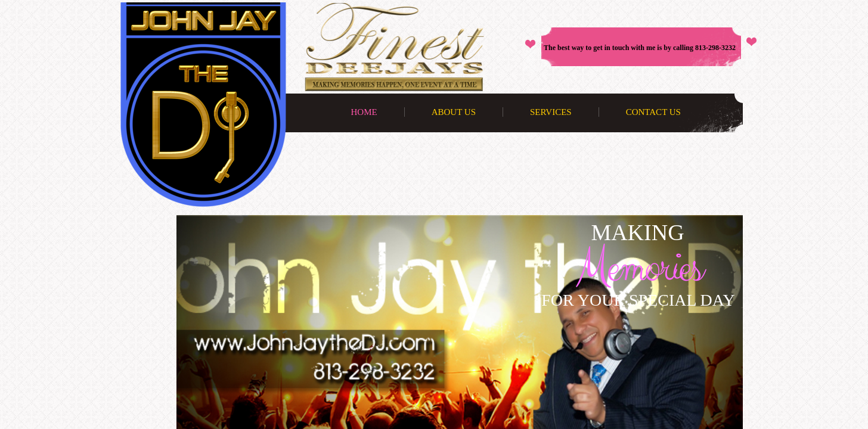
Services (551, 112)
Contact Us (653, 112)
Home (364, 112)
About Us (454, 112)
